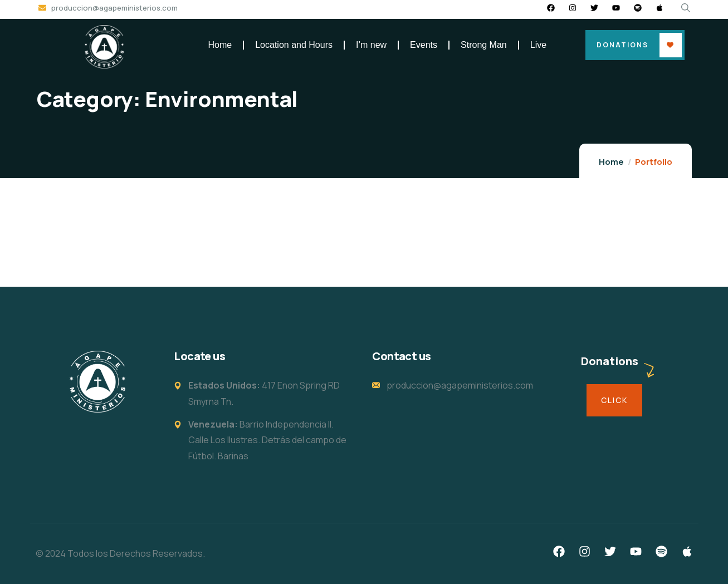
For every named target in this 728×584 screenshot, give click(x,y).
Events (424, 45)
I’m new (371, 45)
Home (220, 45)
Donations (622, 45)
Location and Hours (294, 45)
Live (538, 45)
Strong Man (484, 45)
